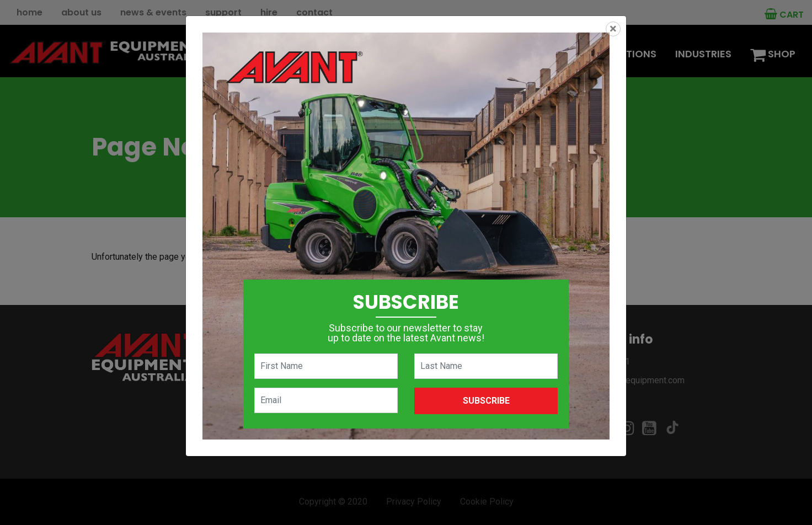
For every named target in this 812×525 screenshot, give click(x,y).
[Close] (613, 29)
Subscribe (486, 401)
